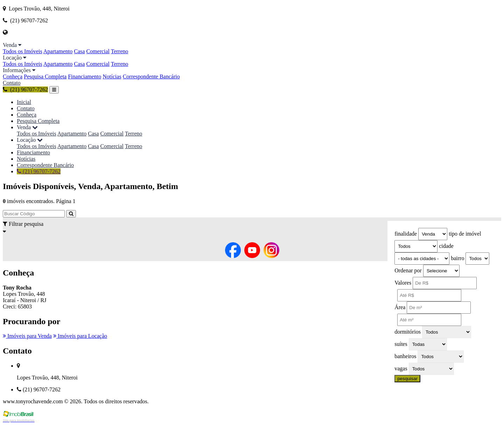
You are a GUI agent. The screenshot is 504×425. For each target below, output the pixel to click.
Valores (403, 283)
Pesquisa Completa (45, 76)
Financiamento (85, 76)
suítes (401, 344)
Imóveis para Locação (80, 336)
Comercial (98, 51)
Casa (79, 51)
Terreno (120, 51)
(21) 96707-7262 (25, 89)
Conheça (13, 76)
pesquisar (407, 379)
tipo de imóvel (465, 234)
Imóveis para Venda (27, 336)
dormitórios (408, 332)
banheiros (405, 356)
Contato (12, 83)
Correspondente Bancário (151, 76)
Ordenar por (408, 270)
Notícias (112, 76)
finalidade (406, 234)
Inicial (24, 102)
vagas (401, 368)
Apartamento (58, 51)
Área (400, 307)
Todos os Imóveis (23, 51)
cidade (446, 246)
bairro (457, 258)
